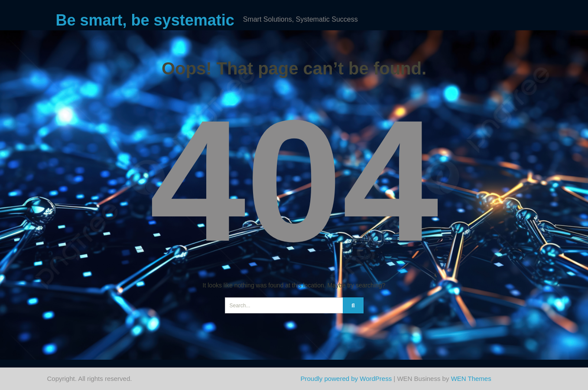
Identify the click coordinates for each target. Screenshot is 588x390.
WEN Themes (471, 379)
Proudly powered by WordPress (346, 379)
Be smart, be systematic (145, 20)
